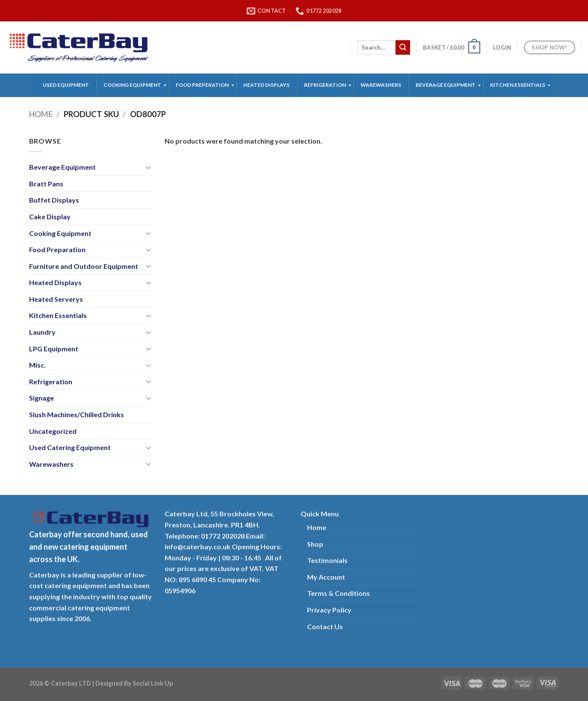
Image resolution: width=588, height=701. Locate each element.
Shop (315, 544)
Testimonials (327, 560)
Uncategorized (53, 431)
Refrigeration (51, 381)
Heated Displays (55, 282)
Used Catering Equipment (70, 447)
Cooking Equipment (60, 233)
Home (41, 114)
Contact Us (325, 626)
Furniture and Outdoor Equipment (84, 266)
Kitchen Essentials (58, 315)
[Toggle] (148, 167)
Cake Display (50, 216)
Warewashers (51, 464)
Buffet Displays (54, 200)
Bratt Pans (46, 184)
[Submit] (403, 47)
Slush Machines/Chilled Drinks (77, 414)
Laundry (42, 332)
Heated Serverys (56, 299)
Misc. (37, 365)
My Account (326, 577)
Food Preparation (57, 249)
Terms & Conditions (338, 593)
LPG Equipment (54, 349)
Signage (41, 398)
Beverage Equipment (62, 167)
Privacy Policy (329, 610)
